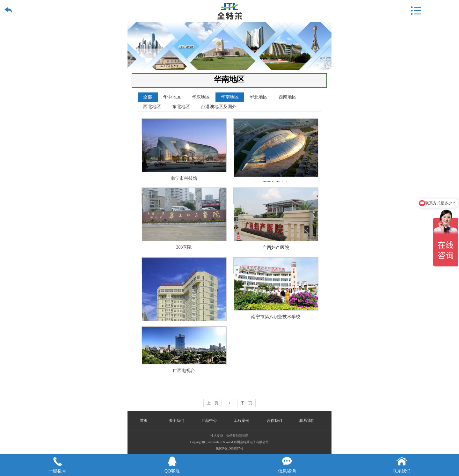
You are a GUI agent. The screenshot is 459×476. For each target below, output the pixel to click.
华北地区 (259, 97)
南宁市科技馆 (184, 127)
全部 (148, 97)
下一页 (246, 403)
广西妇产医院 (276, 196)
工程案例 (242, 421)
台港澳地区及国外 (219, 107)
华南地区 (230, 97)
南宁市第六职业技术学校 (276, 265)
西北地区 (152, 107)
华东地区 (201, 97)
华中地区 (172, 97)
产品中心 (209, 421)
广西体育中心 (276, 127)
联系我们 (307, 421)
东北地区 (181, 107)
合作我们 (274, 421)
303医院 (184, 196)
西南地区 (288, 97)
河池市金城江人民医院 (184, 265)
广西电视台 (184, 335)
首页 (144, 421)
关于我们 (177, 421)
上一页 (213, 403)
